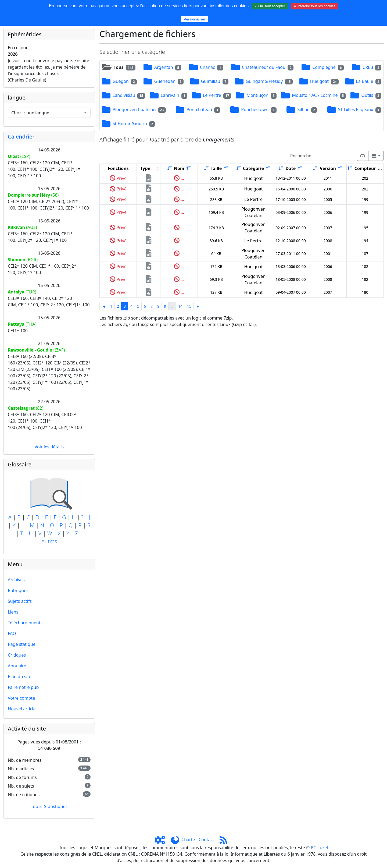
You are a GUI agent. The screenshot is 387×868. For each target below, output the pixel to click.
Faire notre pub (23, 687)
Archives (16, 580)
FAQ (12, 633)
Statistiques (56, 806)
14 (180, 306)
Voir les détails (49, 447)
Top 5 (36, 806)
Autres (49, 541)
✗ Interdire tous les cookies (314, 6)
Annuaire (17, 666)
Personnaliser (195, 19)
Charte (188, 839)
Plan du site (19, 676)
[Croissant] (170, 168)
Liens (13, 612)
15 (189, 306)
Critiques (17, 655)
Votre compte (21, 698)
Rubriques (18, 590)
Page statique (22, 644)
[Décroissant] (189, 168)
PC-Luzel (319, 848)
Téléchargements (25, 623)
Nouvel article (22, 709)
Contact (206, 839)
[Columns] (376, 156)
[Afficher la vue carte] (363, 156)
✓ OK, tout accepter (270, 6)
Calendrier (21, 137)
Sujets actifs (20, 601)
